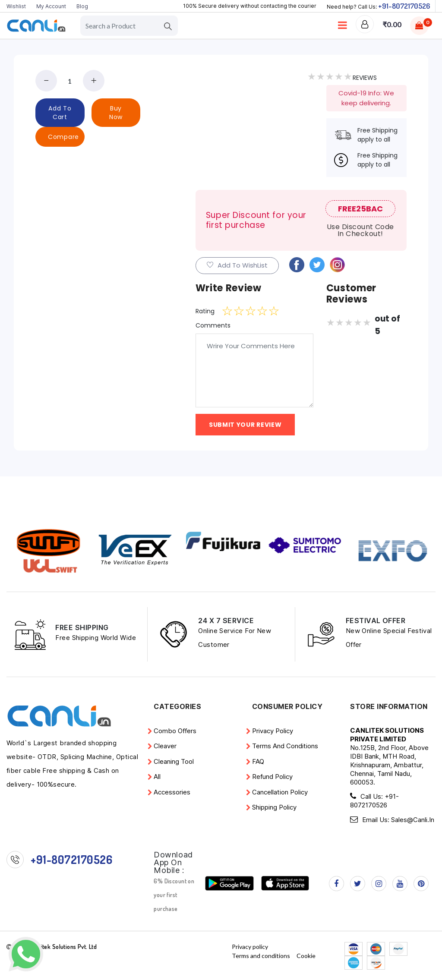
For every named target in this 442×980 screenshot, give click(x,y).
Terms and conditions (285, 746)
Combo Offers (175, 731)
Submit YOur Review (245, 425)
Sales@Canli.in (413, 819)
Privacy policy (273, 731)
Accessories (172, 792)
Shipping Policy (274, 807)
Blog (82, 6)
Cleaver (165, 746)
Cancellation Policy (280, 792)
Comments (213, 325)
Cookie (306, 955)
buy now (116, 113)
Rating (205, 311)
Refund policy (272, 777)
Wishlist (16, 6)
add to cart (60, 113)
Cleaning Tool (174, 761)
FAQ (258, 761)
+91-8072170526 (404, 6)
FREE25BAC (360, 209)
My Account (51, 6)
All (157, 777)
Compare (63, 137)
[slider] (251, 311)
